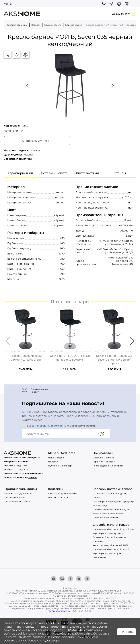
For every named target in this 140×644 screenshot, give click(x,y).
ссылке (33, 477)
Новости (53, 462)
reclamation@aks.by (59, 611)
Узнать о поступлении (37, 141)
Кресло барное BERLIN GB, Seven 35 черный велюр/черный (114, 360)
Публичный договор (60, 466)
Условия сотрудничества (18, 494)
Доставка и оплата (103, 458)
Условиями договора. (44, 640)
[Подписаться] (101, 434)
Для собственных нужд (17, 502)
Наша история (56, 458)
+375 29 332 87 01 (63, 498)
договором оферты (83, 426)
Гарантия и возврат (104, 462)
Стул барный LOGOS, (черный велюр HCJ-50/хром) (70, 358)
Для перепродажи (14, 498)
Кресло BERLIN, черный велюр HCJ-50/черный (26, 358)
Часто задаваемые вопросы (108, 466)
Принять (127, 632)
